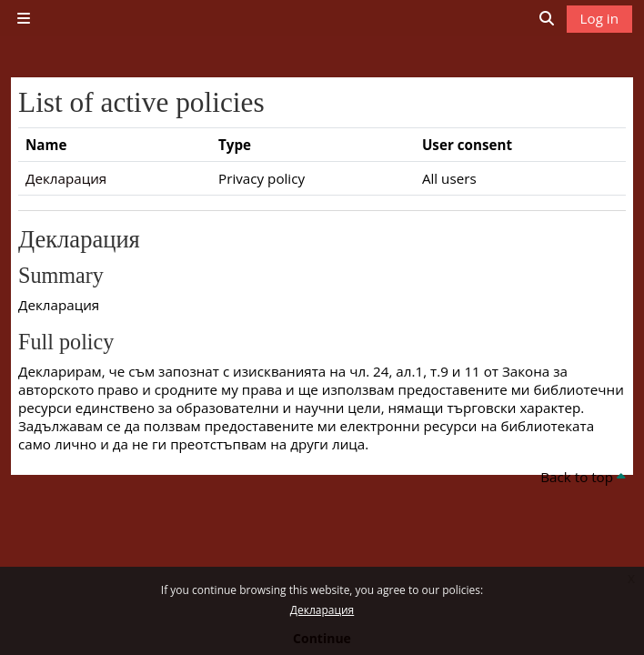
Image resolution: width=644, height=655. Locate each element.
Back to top (583, 477)
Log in (599, 18)
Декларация (322, 610)
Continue (322, 638)
